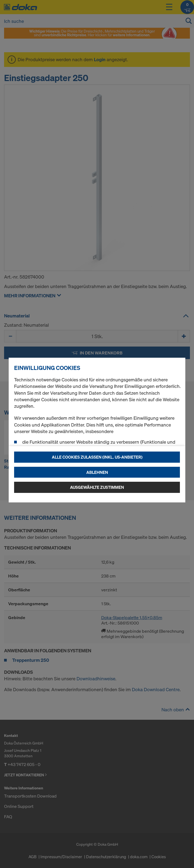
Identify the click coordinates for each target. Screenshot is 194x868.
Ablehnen (97, 472)
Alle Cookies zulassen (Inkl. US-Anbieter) (97, 457)
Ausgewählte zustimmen (97, 487)
